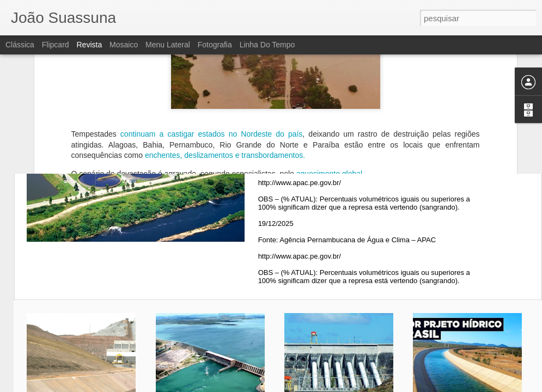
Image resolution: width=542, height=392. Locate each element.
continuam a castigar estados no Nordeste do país (210, 73)
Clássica (20, 45)
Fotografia (215, 45)
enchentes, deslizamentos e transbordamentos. (225, 95)
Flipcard (56, 45)
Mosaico (124, 45)
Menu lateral (168, 45)
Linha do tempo (267, 45)
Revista (89, 45)
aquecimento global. (329, 113)
